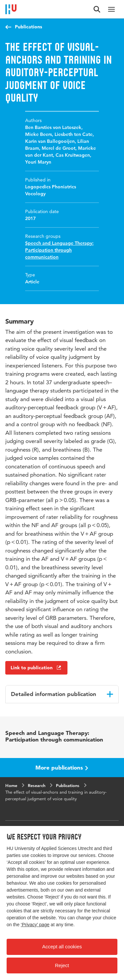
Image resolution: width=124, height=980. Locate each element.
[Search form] (97, 9)
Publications (28, 27)
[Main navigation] (111, 9)
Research (37, 785)
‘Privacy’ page (35, 925)
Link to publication (36, 668)
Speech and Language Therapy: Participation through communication (59, 250)
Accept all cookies (62, 947)
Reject (62, 965)
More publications (62, 767)
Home (11, 785)
